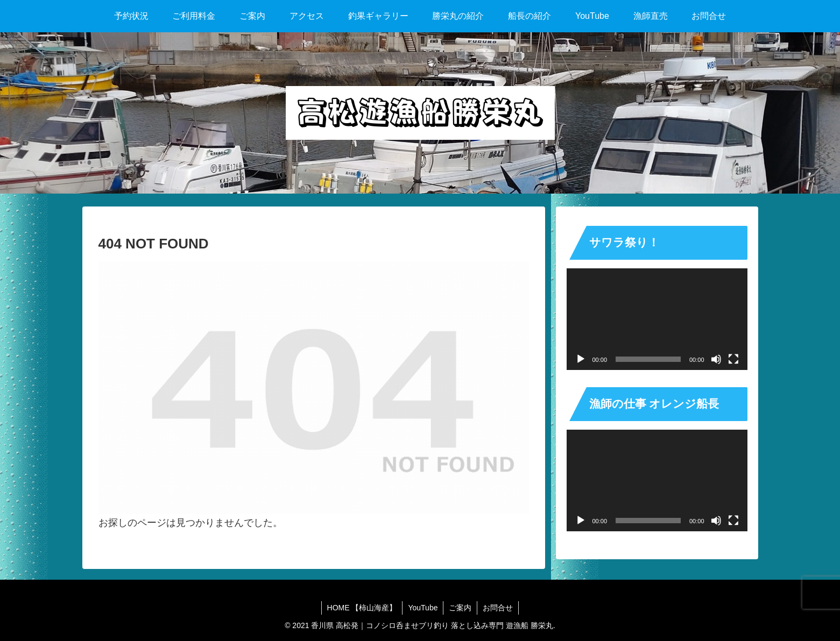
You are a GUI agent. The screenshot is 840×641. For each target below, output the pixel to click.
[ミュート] (716, 359)
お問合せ (498, 608)
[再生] (581, 359)
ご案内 (460, 608)
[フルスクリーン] (733, 359)
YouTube (423, 608)
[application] (657, 319)
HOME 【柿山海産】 (362, 608)
